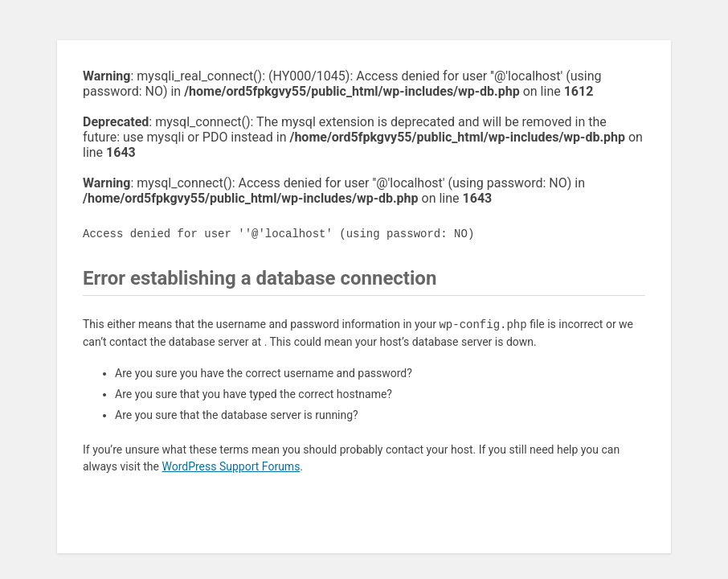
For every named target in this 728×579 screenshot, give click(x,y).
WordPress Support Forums (231, 466)
